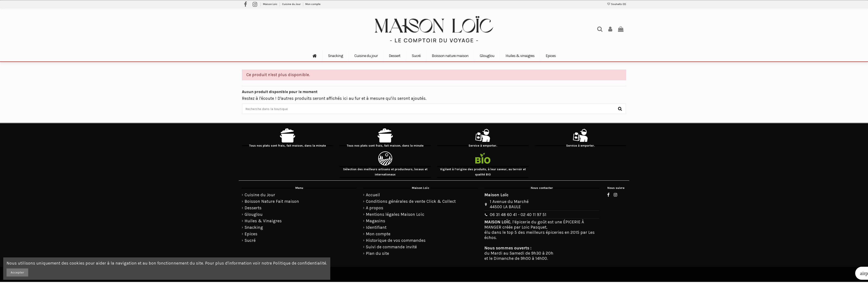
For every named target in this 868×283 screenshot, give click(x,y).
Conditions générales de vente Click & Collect (411, 201)
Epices (251, 234)
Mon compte (313, 4)
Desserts (253, 208)
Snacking (254, 227)
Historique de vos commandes (396, 240)
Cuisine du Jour (292, 4)
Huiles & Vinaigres (263, 221)
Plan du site (377, 253)
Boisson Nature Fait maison (272, 201)
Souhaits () (617, 4)
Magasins (376, 221)
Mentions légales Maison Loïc (395, 214)
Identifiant (376, 227)
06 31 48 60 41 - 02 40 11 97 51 (518, 215)
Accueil (373, 195)
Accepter (17, 272)
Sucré (250, 240)
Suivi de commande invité (391, 247)
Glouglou (254, 214)
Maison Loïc (270, 4)
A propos (375, 208)
